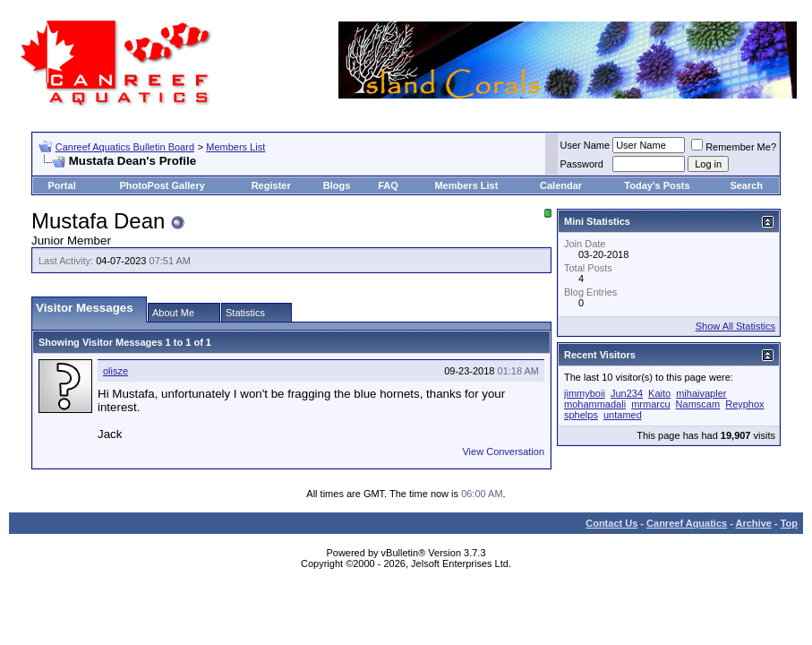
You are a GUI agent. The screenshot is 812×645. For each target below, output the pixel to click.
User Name (585, 145)
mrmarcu (650, 404)
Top (789, 523)
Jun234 (627, 393)
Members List (235, 147)
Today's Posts (657, 185)
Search (746, 185)
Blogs (337, 185)
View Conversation (503, 451)
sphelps (581, 415)
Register (271, 185)
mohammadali (595, 404)
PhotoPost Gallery (162, 185)
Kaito (659, 393)
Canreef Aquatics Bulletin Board (125, 147)
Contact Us (611, 523)
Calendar (561, 185)
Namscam (698, 404)
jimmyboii (585, 393)
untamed (623, 415)
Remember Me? (734, 147)
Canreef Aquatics (687, 523)
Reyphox (744, 404)
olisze (115, 371)
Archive (754, 523)
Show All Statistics (735, 326)
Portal (62, 185)
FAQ (388, 185)
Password (582, 164)
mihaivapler (701, 393)
